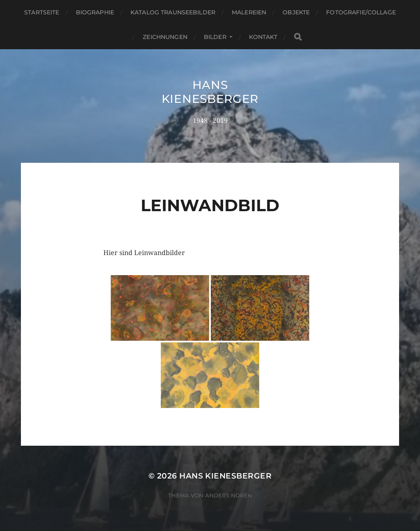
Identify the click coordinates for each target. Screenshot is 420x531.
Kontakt (263, 37)
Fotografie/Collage (361, 12)
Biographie (95, 12)
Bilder (215, 37)
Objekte (296, 12)
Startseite (42, 12)
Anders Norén (229, 495)
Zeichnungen (165, 37)
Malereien (249, 12)
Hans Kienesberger (210, 92)
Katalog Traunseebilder (173, 12)
